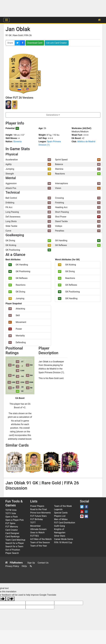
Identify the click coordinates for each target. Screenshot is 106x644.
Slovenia (17, 142)
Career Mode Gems (64, 539)
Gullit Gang (59, 526)
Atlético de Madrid (86, 142)
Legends (58, 509)
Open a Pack (12, 517)
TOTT (33, 523)
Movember (35, 526)
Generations (53, 115)
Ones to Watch (37, 533)
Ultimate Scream (38, 529)
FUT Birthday (37, 519)
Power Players (37, 506)
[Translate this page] (31, 566)
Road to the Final (39, 509)
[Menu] (6, 20)
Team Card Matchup (15, 540)
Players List (60, 516)
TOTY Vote (11, 513)
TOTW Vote (11, 510)
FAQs (24, 566)
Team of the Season (40, 542)
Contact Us (43, 563)
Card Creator (57, 43)
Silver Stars (60, 536)
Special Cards (61, 513)
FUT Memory (12, 527)
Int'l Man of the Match (41, 539)
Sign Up (31, 563)
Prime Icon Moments (40, 513)
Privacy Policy (12, 566)
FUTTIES (34, 536)
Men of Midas (61, 519)
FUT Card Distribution (65, 523)
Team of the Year (39, 546)
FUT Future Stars (38, 516)
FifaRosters (14, 563)
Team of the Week (63, 506)
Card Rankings (12, 537)
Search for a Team (14, 546)
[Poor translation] (10, 599)
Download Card (35, 43)
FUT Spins (10, 523)
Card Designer (12, 533)
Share (10, 43)
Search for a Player (15, 543)
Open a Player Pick (14, 520)
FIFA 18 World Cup (63, 542)
